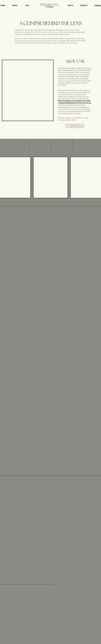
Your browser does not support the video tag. (28, 90)
